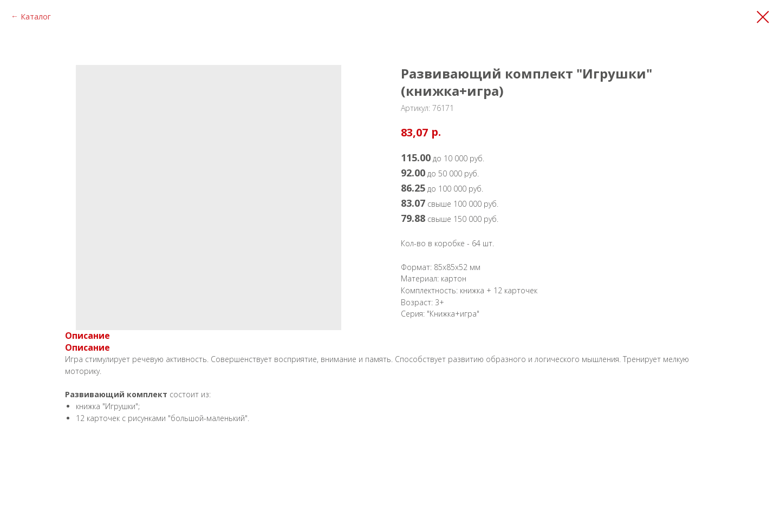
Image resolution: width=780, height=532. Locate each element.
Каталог (36, 17)
